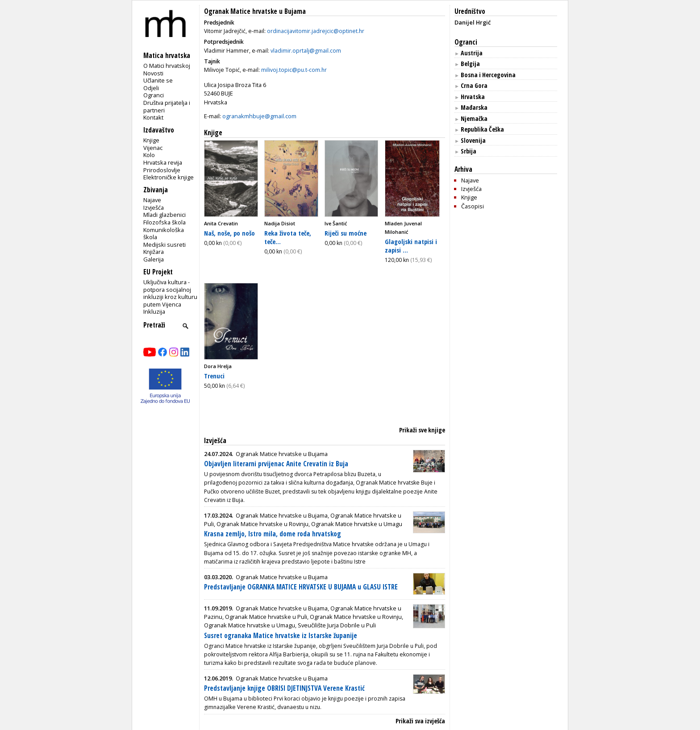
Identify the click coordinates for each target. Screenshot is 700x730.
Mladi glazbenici (165, 215)
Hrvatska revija (163, 162)
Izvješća (154, 207)
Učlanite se (158, 80)
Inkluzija (154, 311)
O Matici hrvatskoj (167, 66)
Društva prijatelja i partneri (167, 106)
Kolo (149, 155)
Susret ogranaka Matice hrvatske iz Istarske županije (281, 636)
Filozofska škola (165, 222)
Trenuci (214, 376)
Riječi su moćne (346, 233)
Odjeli (151, 88)
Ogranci (154, 95)
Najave (152, 200)
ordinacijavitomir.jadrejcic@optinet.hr (316, 31)
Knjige (151, 140)
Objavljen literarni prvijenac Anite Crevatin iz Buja (276, 464)
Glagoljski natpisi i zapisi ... (411, 246)
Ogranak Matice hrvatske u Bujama (255, 11)
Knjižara (154, 252)
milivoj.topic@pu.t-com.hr (294, 70)
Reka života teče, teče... (288, 237)
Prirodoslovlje (162, 170)
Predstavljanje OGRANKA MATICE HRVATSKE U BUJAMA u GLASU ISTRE (301, 587)
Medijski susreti (165, 245)
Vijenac (153, 148)
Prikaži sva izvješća (420, 721)
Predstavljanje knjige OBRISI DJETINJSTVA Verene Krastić (284, 688)
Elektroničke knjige (169, 177)
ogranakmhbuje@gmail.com (259, 116)
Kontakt (153, 117)
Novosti (153, 73)
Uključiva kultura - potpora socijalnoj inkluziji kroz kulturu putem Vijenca (170, 293)
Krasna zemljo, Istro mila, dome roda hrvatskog (273, 534)
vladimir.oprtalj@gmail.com (306, 51)
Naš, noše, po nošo (229, 233)
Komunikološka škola (164, 234)
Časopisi (473, 206)
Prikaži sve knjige (422, 430)
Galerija (154, 259)
